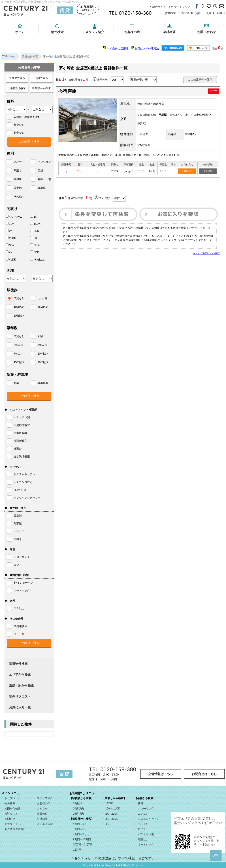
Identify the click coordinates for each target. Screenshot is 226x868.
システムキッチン (149, 819)
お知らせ (42, 809)
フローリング (146, 809)
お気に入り (187, 171)
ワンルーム (14, 216)
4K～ (108, 824)
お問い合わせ (207, 32)
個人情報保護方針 (15, 829)
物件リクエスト (20, 696)
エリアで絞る (17, 78)
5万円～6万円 (81, 829)
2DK (35, 231)
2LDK (11, 238)
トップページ (13, 798)
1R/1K (109, 803)
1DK (10, 224)
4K (9, 252)
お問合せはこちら (204, 774)
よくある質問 (45, 824)
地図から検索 (13, 809)
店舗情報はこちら (161, 774)
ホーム (20, 32)
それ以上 (37, 259)
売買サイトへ (13, 824)
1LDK (35, 224)
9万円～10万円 (82, 839)
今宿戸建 (67, 91)
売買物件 (42, 814)
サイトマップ (182, 7)
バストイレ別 (146, 834)
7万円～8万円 (81, 834)
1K (34, 216)
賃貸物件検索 (18, 664)
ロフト (142, 829)
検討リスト (11, 814)
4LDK (11, 259)
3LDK (35, 245)
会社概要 (169, 32)
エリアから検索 (20, 675)
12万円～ (78, 850)
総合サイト (159, 7)
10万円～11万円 (83, 845)
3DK (10, 245)
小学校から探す (17, 88)
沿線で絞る (41, 78)
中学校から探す (41, 88)
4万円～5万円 (81, 824)
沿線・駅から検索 (21, 685)
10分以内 (78, 809)
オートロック (146, 845)
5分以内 (78, 803)
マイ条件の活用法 (118, 48)
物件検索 (57, 32)
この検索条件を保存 (200, 80)
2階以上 (143, 839)
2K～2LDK (112, 814)
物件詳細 (208, 171)
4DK (35, 252)
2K (9, 231)
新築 (141, 803)
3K (34, 238)
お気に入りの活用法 (147, 48)
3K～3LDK (112, 819)
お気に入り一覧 (20, 707)
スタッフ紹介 (95, 32)
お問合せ (10, 819)
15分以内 (78, 814)
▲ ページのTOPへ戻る (207, 253)
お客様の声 (132, 32)
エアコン (143, 814)
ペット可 (143, 824)
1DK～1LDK (113, 809)
